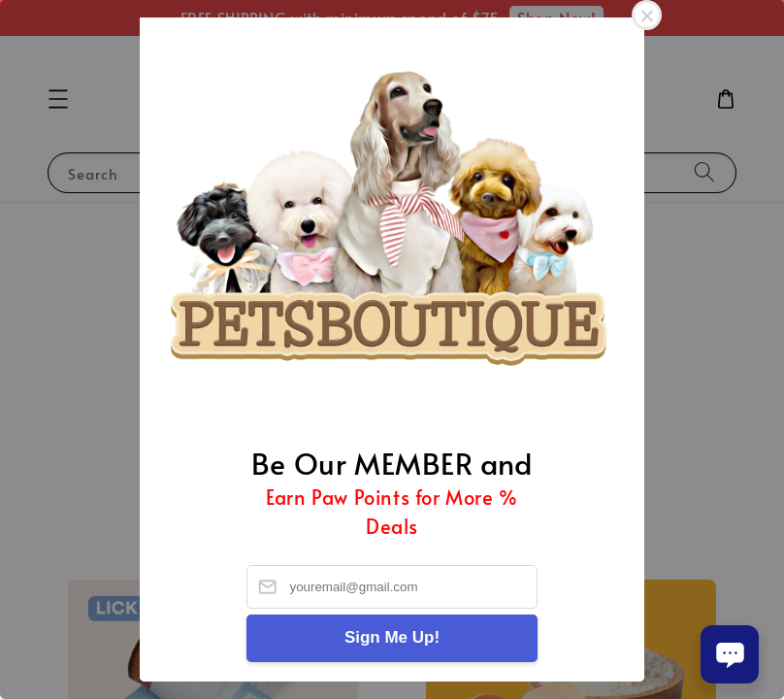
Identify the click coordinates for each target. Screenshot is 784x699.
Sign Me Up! (392, 637)
